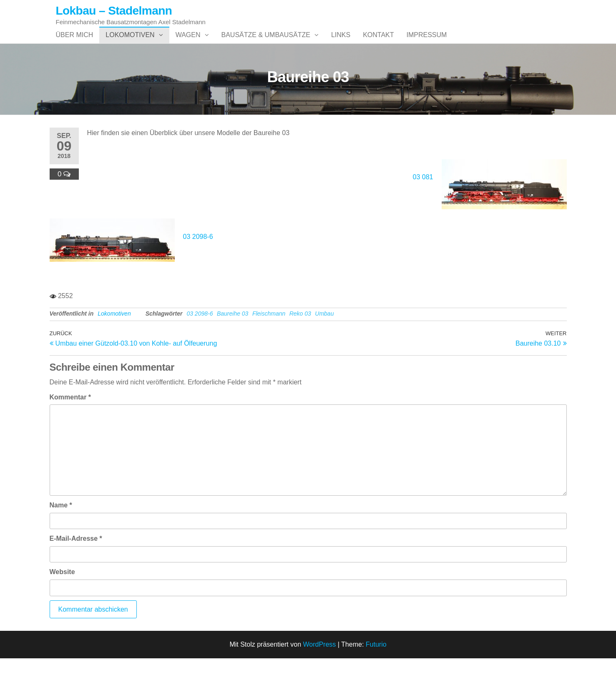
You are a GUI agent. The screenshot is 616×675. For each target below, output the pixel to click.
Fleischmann (269, 330)
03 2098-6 (198, 253)
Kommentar (70, 414)
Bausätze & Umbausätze (266, 43)
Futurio (376, 661)
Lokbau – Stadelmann (114, 11)
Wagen (188, 43)
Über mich (75, 43)
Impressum (427, 43)
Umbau (324, 330)
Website (62, 588)
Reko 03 (300, 330)
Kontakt (378, 43)
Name (61, 522)
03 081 (423, 194)
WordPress (319, 661)
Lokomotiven (130, 43)
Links (341, 43)
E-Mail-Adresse (76, 555)
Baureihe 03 (233, 330)
